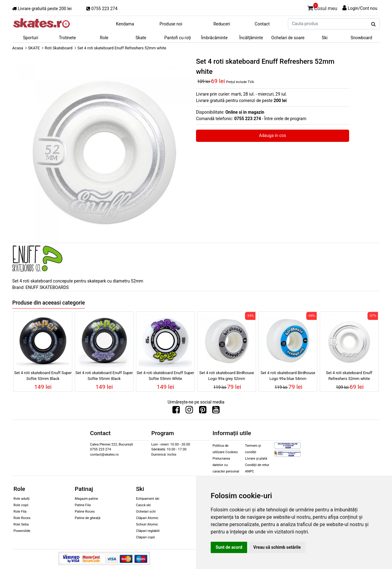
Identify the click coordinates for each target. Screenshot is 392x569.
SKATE (34, 48)
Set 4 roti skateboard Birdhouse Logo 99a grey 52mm (227, 376)
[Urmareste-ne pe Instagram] (189, 411)
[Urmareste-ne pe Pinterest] (203, 411)
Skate (141, 38)
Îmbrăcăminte (214, 38)
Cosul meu (322, 7)
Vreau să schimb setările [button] (277, 547)
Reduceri (222, 24)
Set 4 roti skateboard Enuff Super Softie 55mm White (165, 376)
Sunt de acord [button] (229, 547)
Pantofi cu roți (178, 38)
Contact (262, 24)
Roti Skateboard (59, 48)
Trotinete (67, 38)
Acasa (18, 48)
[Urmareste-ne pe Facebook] (176, 411)
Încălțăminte (251, 38)
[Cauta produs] (373, 24)
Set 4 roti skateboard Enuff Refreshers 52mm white (349, 376)
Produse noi (171, 24)
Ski (325, 38)
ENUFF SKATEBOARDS (47, 287)
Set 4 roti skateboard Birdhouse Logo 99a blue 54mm (288, 376)
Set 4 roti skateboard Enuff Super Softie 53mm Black (43, 376)
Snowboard (362, 38)
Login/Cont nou (362, 8)
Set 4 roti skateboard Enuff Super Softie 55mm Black (104, 376)
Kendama (125, 24)
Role (104, 38)
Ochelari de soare (288, 38)
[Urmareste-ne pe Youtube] (216, 411)
